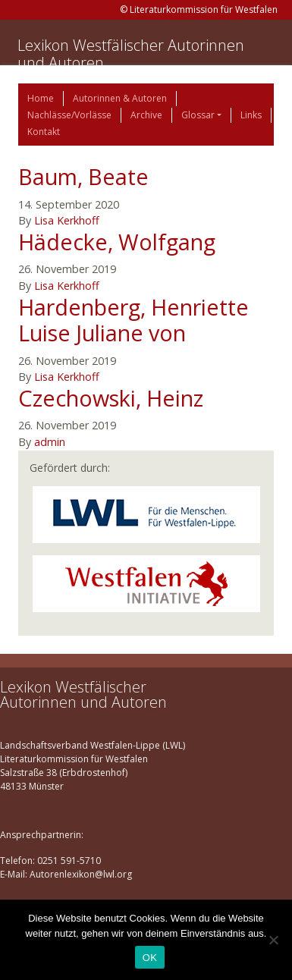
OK (150, 958)
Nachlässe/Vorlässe (69, 115)
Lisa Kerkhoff (67, 220)
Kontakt (44, 132)
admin (50, 442)
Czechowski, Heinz (111, 398)
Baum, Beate (83, 176)
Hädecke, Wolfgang (117, 242)
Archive (146, 115)
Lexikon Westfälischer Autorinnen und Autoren (131, 54)
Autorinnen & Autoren (120, 98)
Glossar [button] (198, 115)
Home (41, 98)
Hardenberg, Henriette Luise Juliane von (133, 320)
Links (251, 115)
